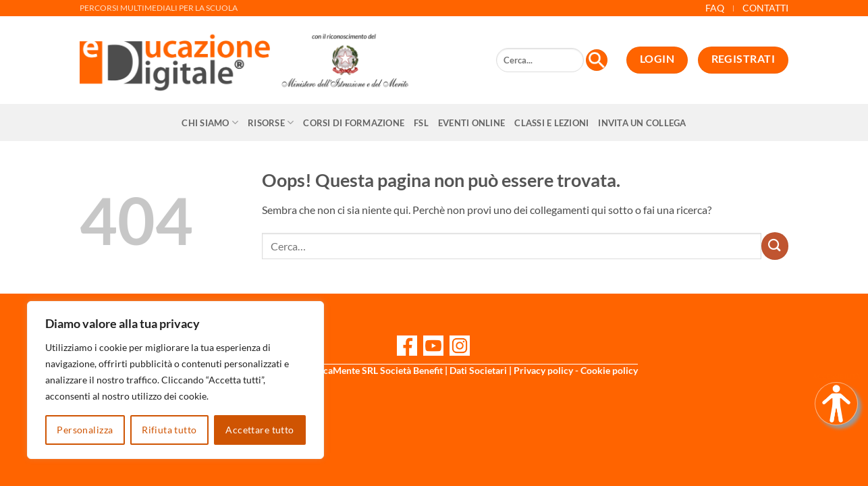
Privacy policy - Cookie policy (576, 370)
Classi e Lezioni (551, 123)
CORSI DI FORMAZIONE (354, 123)
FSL (421, 123)
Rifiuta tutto (169, 430)
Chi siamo (210, 123)
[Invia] (775, 246)
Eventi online (471, 123)
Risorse (271, 123)
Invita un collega (642, 123)
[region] (175, 380)
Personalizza (85, 430)
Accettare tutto (260, 430)
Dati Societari (478, 370)
